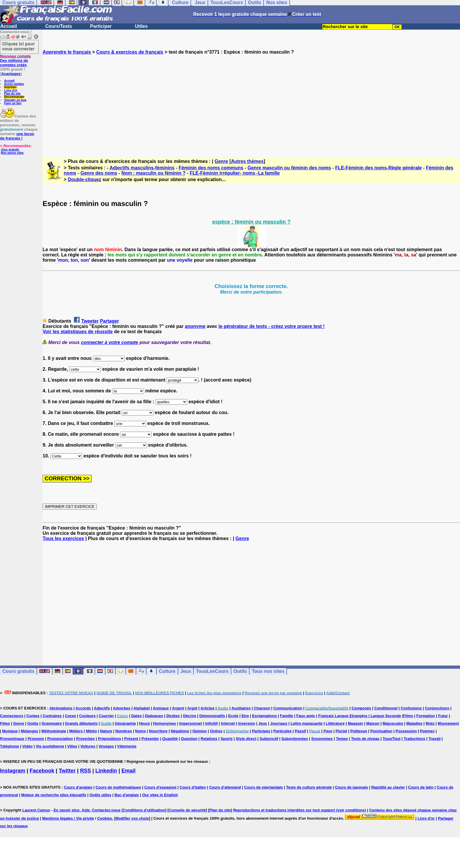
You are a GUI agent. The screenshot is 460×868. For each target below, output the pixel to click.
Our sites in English (160, 795)
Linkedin (106, 771)
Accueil (9, 26)
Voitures (88, 746)
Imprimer (10, 87)
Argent (178, 708)
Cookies (105, 818)
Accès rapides (14, 84)
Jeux (186, 671)
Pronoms (36, 739)
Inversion (247, 723)
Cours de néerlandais (263, 787)
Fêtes (5, 723)
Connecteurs (12, 716)
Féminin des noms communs (211, 168)
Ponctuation (381, 731)
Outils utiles (100, 795)
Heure (144, 723)
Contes (33, 716)
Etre (245, 716)
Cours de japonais (352, 787)
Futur (443, 716)
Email (128, 771)
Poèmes (427, 731)
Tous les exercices (63, 538)
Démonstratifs (212, 716)
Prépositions (110, 739)
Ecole (233, 716)
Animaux (161, 708)
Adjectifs (102, 708)
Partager (110, 321)
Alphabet (142, 708)
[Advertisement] (251, 101)
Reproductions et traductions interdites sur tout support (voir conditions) (300, 810)
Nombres (124, 731)
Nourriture (158, 731)
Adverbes (122, 708)
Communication (288, 708)
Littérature (335, 723)
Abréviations (61, 708)
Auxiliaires (241, 708)
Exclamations (265, 716)
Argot (192, 708)
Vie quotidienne (50, 746)
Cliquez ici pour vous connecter (18, 46)
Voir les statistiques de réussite (78, 332)
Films (408, 716)
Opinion (200, 731)
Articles (207, 708)
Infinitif (211, 723)
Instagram (13, 771)
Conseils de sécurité (187, 810)
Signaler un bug (15, 100)
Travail (435, 739)
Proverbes (85, 739)
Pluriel (341, 731)
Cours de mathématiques (118, 787)
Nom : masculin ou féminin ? (154, 173)
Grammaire (52, 723)
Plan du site (12, 94)
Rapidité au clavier (388, 787)
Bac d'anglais (127, 795)
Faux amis (306, 716)
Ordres (216, 731)
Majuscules (393, 723)
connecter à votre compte (110, 342)
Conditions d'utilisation (144, 810)
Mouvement (448, 723)
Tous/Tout (391, 739)
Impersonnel (191, 723)
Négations (180, 731)
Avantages (11, 74)
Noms (141, 731)
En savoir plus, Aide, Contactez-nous (87, 810)
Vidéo (27, 746)
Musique (10, 731)
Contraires (52, 716)
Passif (300, 731)
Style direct (246, 739)
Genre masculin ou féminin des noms (289, 168)
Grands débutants (81, 723)
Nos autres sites (12, 153)
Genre (221, 161)
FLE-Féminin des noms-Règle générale (378, 168)
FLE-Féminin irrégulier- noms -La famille (235, 173)
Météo (92, 731)
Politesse (359, 731)
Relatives (209, 739)
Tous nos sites (268, 671)
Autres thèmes (247, 161)
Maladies (414, 723)
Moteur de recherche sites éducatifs (54, 795)
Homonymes (165, 723)
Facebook (42, 771)
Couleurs (87, 716)
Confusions (411, 708)
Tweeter (90, 321)
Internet (228, 723)
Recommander (14, 97)
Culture (167, 671)
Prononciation (60, 739)
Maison (373, 723)
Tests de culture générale (309, 787)
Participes (261, 731)
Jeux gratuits (10, 150)
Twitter (67, 771)
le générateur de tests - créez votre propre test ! (272, 326)
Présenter (150, 739)
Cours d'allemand (225, 787)
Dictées (173, 716)
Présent (131, 739)
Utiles (141, 26)
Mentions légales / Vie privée (68, 818)
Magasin (356, 723)
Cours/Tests (59, 26)
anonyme (195, 326)
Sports (227, 739)
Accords (83, 708)
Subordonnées (295, 739)
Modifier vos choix (132, 818)
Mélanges (29, 731)
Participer (101, 26)
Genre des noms (99, 173)
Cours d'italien (193, 787)
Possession (406, 731)
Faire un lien (13, 103)
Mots (430, 723)
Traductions (415, 739)
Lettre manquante (306, 723)
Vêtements (127, 746)
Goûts (33, 723)
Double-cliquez (84, 179)
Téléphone (10, 746)
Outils (240, 671)
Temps (342, 739)
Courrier (106, 716)
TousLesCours (212, 671)
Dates (136, 716)
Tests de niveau (365, 739)
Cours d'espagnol (160, 787)
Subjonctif (269, 739)
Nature (106, 731)
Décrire (190, 716)
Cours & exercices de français (130, 52)
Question (189, 739)
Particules (283, 731)
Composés (361, 708)
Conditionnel (386, 708)
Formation (426, 716)
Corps (70, 716)
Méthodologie (54, 731)
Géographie (125, 723)
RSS (86, 771)
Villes (72, 746)
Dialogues (154, 716)
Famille (286, 716)
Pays (328, 731)
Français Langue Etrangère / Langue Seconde (359, 716)
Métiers (76, 731)
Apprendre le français (67, 52)
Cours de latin (421, 787)
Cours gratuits (18, 671)
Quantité (170, 739)
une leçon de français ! (17, 136)
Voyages (106, 746)
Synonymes (322, 739)
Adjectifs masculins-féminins (142, 168)
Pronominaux (12, 739)
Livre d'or (11, 90)
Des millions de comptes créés (15, 61)
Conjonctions (437, 708)
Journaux (279, 723)
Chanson (262, 708)
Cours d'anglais (78, 787)
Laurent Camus (36, 810)
